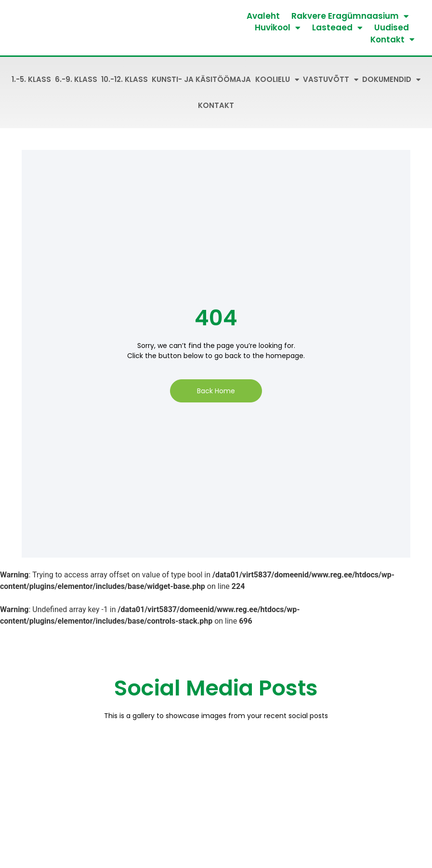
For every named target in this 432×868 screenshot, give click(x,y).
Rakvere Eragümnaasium (350, 16)
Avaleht (263, 16)
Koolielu (277, 80)
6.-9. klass (76, 79)
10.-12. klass (124, 79)
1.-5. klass (31, 79)
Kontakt (393, 40)
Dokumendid (391, 80)
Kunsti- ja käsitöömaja (201, 79)
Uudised (392, 27)
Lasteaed (337, 27)
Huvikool (278, 27)
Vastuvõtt (331, 80)
